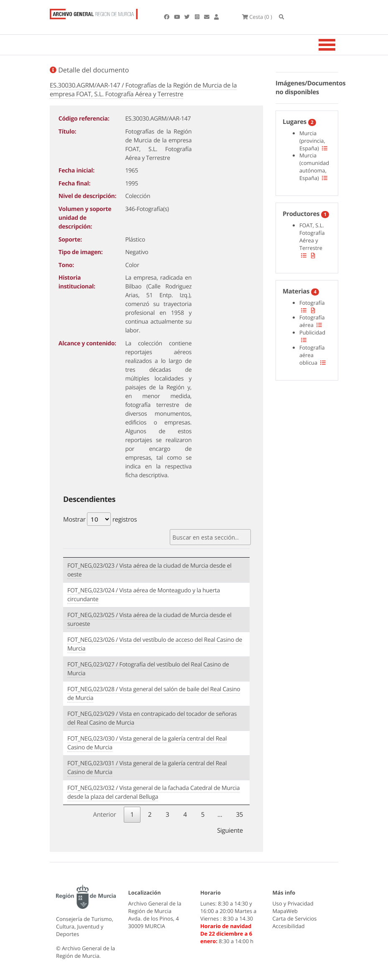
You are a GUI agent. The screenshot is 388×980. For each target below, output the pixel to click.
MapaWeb (285, 911)
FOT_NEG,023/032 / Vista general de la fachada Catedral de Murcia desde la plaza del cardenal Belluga (153, 792)
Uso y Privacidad (293, 903)
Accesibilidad (289, 926)
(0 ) (258, 17)
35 (239, 815)
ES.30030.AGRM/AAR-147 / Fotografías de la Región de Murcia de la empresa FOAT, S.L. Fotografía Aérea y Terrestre (143, 90)
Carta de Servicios (295, 918)
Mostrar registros (100, 519)
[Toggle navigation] (337, 45)
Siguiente (230, 831)
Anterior (105, 815)
